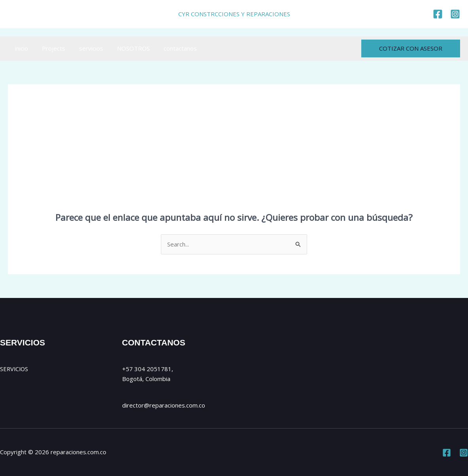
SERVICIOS (15, 369)
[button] (411, 48)
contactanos (171, 48)
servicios (86, 48)
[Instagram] (464, 453)
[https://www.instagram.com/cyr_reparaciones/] (455, 14)
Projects (50, 48)
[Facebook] (447, 453)
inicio (20, 48)
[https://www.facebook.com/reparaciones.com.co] (438, 14)
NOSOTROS (126, 48)
